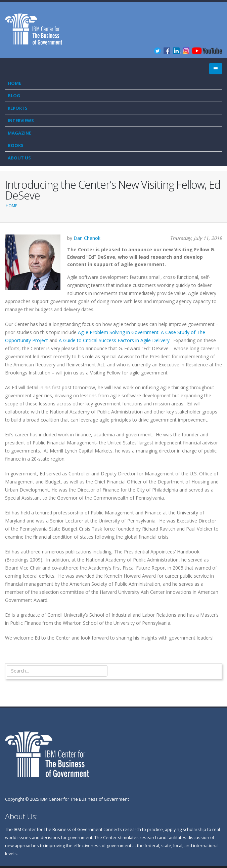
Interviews (21, 120)
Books (16, 145)
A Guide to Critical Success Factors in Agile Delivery (114, 340)
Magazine (19, 133)
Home (14, 83)
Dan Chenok (87, 238)
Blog (14, 96)
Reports (18, 108)
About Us (19, 158)
